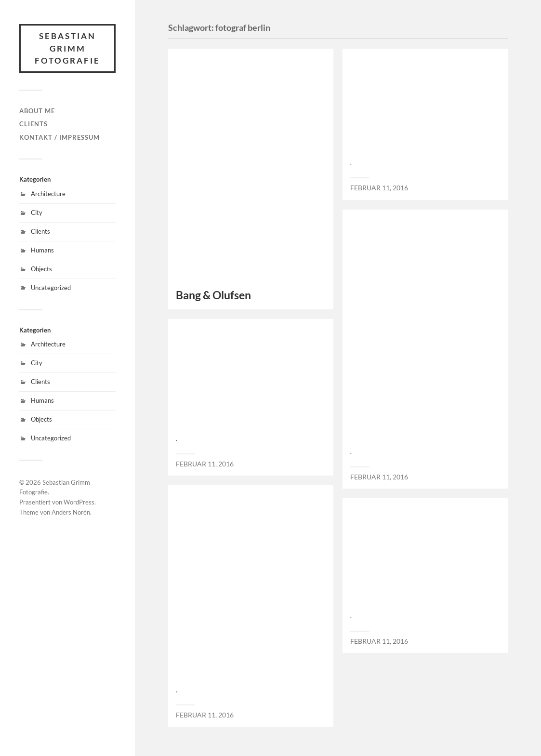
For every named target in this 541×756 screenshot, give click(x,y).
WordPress (79, 502)
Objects (41, 269)
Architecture (48, 194)
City (37, 212)
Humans (42, 250)
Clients (33, 124)
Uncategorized (51, 288)
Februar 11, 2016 (379, 188)
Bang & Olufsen (213, 295)
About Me (37, 111)
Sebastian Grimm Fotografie (67, 48)
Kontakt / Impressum (59, 137)
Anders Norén (71, 512)
